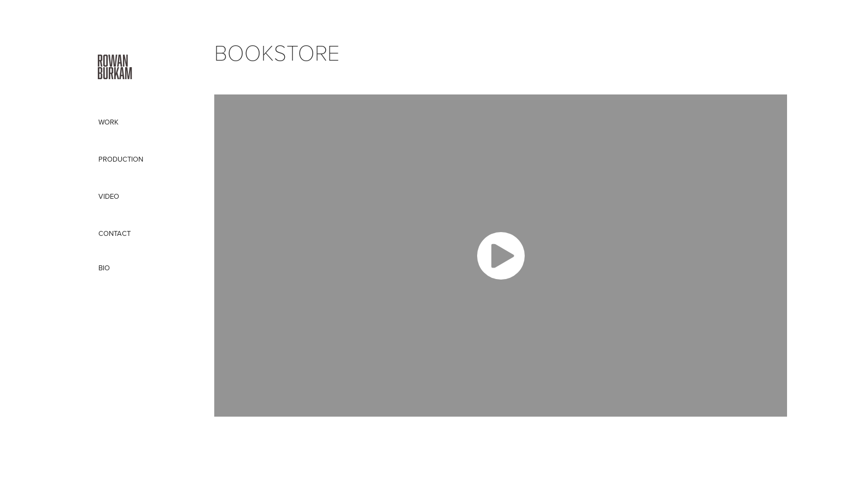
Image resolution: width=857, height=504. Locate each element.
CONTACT (115, 233)
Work (108, 122)
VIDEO (109, 196)
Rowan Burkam (116, 67)
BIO (104, 268)
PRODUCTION (121, 159)
